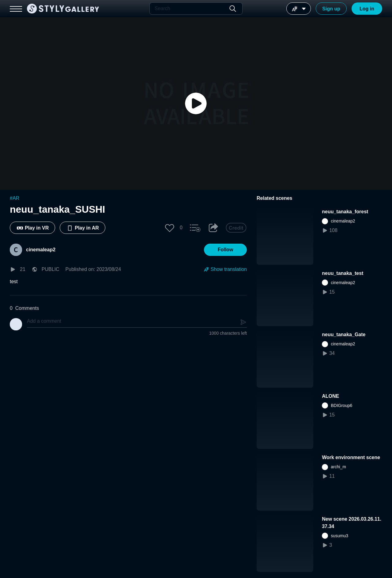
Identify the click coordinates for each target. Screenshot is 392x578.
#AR (15, 198)
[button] (170, 228)
